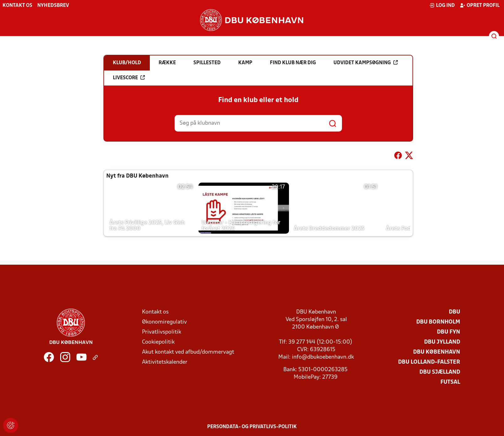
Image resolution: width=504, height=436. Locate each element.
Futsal (450, 382)
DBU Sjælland (440, 372)
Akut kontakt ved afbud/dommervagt (188, 352)
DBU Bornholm (438, 322)
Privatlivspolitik (162, 332)
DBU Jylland (442, 342)
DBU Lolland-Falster (429, 362)
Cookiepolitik (158, 342)
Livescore (129, 78)
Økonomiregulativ (164, 322)
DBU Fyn (449, 332)
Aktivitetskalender (165, 362)
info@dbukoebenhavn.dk (323, 357)
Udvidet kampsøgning (366, 63)
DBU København (437, 352)
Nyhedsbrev (53, 6)
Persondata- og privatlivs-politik (252, 427)
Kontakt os (17, 6)
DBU (454, 312)
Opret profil (480, 5)
